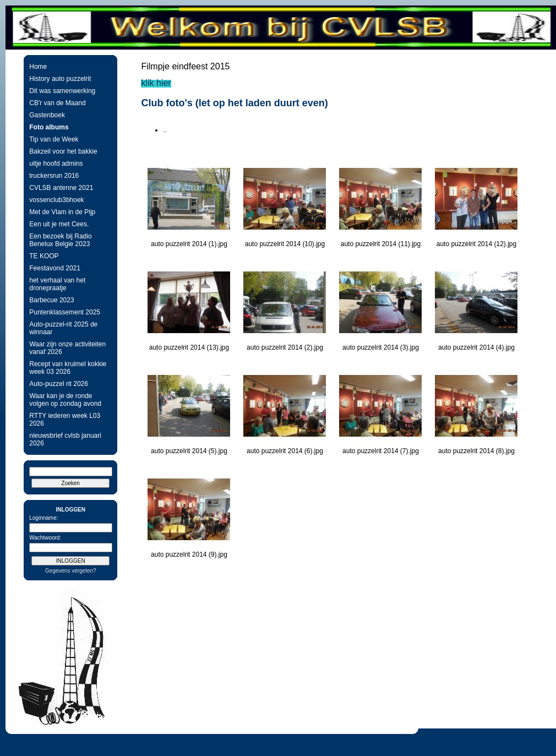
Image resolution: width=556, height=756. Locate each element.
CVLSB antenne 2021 (61, 188)
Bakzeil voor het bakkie (63, 151)
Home (38, 67)
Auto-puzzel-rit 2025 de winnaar (63, 328)
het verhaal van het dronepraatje (57, 284)
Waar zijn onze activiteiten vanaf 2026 (67, 348)
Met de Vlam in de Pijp (62, 212)
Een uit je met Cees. (59, 224)
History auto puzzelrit (60, 79)
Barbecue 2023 (51, 300)
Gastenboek (47, 115)
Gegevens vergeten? (71, 571)
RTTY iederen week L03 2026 (65, 420)
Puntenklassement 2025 (65, 312)
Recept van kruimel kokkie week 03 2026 (68, 368)
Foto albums (49, 127)
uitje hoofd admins (56, 164)
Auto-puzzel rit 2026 (59, 384)
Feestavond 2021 (55, 268)
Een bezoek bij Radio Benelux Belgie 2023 (60, 240)
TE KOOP (44, 256)
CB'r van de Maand (57, 103)
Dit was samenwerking (62, 91)
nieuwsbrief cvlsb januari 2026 (65, 439)
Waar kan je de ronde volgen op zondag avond (65, 400)
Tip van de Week (54, 139)
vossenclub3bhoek (56, 200)
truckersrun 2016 (54, 176)
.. (165, 130)
